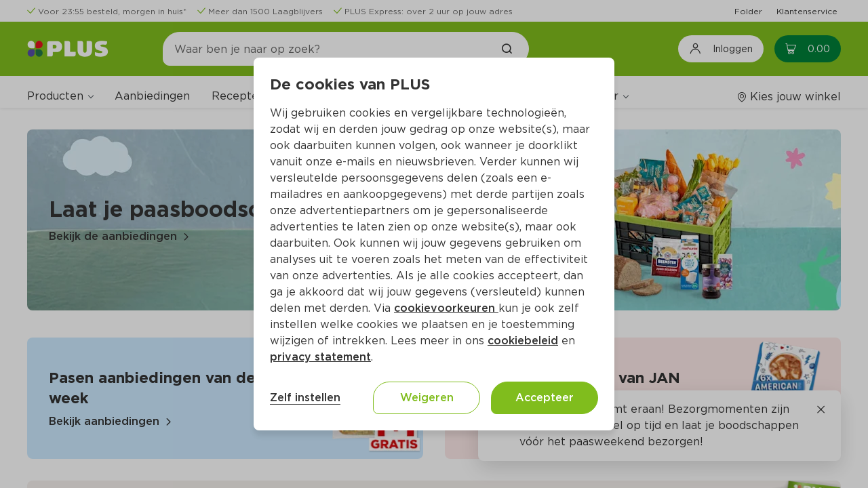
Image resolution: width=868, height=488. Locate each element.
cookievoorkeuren (446, 308)
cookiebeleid (523, 341)
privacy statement (320, 357)
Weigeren (427, 398)
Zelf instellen (305, 398)
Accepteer (545, 398)
